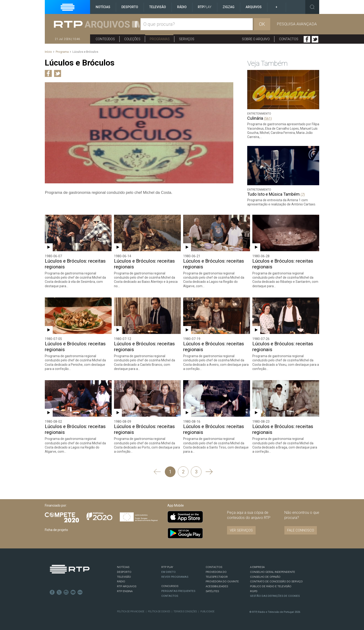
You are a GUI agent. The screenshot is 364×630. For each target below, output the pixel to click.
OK (262, 24)
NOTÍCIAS (123, 567)
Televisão (158, 7)
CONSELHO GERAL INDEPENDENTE (273, 572)
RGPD (254, 591)
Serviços (187, 39)
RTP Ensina (125, 591)
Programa (62, 52)
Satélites (212, 591)
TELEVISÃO (124, 577)
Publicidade (207, 612)
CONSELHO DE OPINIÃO (265, 577)
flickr (80, 592)
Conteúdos (105, 39)
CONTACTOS (214, 567)
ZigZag (229, 7)
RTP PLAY (167, 567)
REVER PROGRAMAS (175, 577)
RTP (205, 7)
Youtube (73, 592)
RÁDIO (121, 581)
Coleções (132, 39)
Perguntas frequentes (178, 591)
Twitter (315, 39)
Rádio (182, 7)
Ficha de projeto (56, 530)
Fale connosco (301, 530)
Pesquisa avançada (297, 24)
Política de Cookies (159, 612)
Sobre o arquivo (256, 39)
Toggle (312, 7)
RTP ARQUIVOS (127, 586)
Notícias (103, 7)
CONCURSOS (170, 586)
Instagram (66, 592)
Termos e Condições (185, 612)
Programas (160, 39)
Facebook (307, 39)
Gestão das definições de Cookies (275, 596)
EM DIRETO (169, 572)
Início (48, 52)
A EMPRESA (257, 567)
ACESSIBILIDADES (217, 586)
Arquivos (254, 7)
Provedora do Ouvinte (222, 581)
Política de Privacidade (131, 612)
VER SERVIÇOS (241, 530)
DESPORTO (124, 572)
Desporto (130, 7)
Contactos (289, 39)
